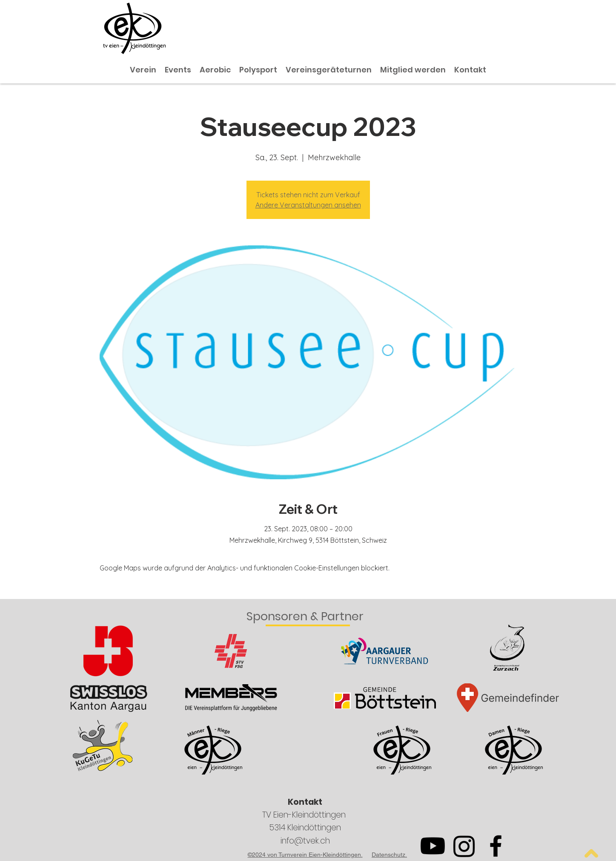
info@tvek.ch (305, 841)
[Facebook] (496, 846)
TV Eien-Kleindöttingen (305, 815)
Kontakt (305, 802)
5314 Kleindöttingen (305, 828)
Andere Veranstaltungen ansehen (308, 205)
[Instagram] (464, 846)
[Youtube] (433, 846)
